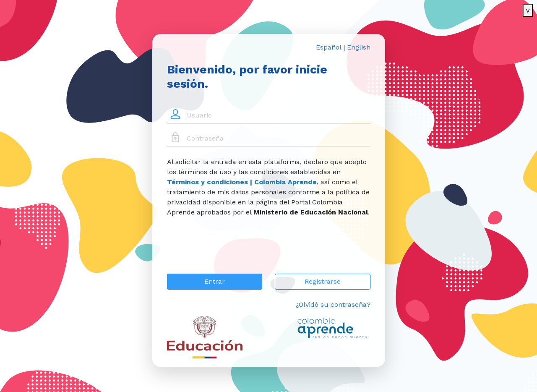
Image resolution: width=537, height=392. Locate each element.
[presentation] (231, 251)
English (359, 47)
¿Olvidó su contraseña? (333, 304)
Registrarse (323, 281)
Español (328, 47)
